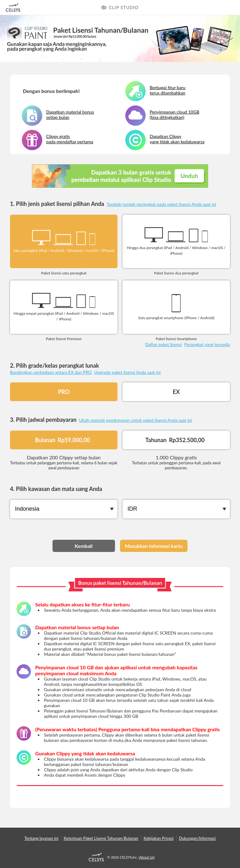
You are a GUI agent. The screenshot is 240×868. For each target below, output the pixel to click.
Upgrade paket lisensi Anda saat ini (128, 372)
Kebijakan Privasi (159, 838)
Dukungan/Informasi (197, 838)
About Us (147, 857)
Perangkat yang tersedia (207, 344)
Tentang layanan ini (41, 838)
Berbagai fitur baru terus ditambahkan (167, 90)
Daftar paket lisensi (163, 344)
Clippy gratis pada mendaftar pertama (70, 139)
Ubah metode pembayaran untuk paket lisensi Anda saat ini (135, 420)
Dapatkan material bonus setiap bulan (70, 115)
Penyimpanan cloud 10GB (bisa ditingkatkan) (175, 115)
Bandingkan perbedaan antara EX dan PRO (51, 372)
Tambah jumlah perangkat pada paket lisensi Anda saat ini (161, 204)
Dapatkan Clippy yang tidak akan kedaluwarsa (177, 139)
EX (176, 392)
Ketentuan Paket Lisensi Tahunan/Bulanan (101, 838)
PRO (64, 392)
